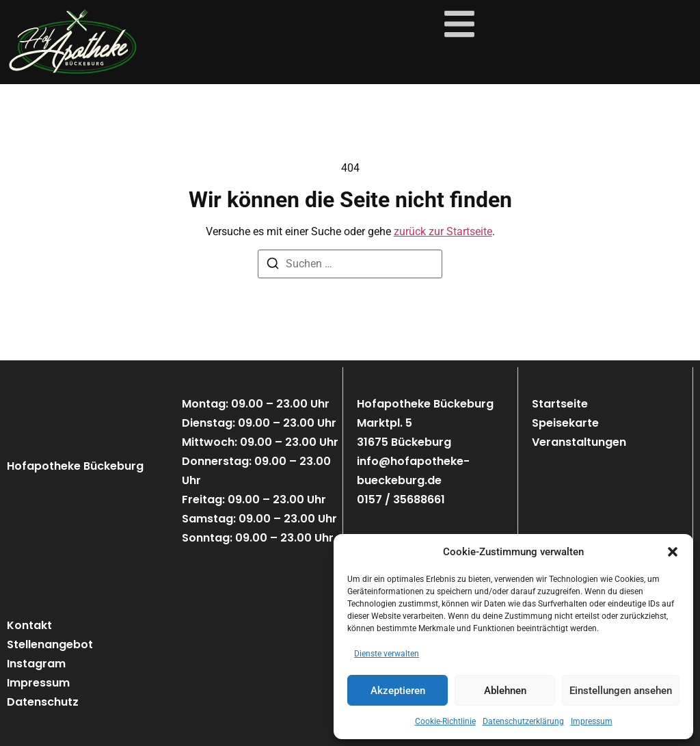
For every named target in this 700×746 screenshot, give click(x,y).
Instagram (36, 664)
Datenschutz (43, 702)
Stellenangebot (50, 644)
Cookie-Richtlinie (445, 721)
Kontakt (29, 625)
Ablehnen (505, 691)
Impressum (592, 721)
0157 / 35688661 (401, 499)
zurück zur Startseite (443, 231)
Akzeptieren (398, 691)
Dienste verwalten (387, 654)
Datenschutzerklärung (523, 721)
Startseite (560, 404)
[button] (673, 552)
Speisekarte (565, 423)
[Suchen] (273, 266)
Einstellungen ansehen (621, 691)
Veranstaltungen (579, 442)
